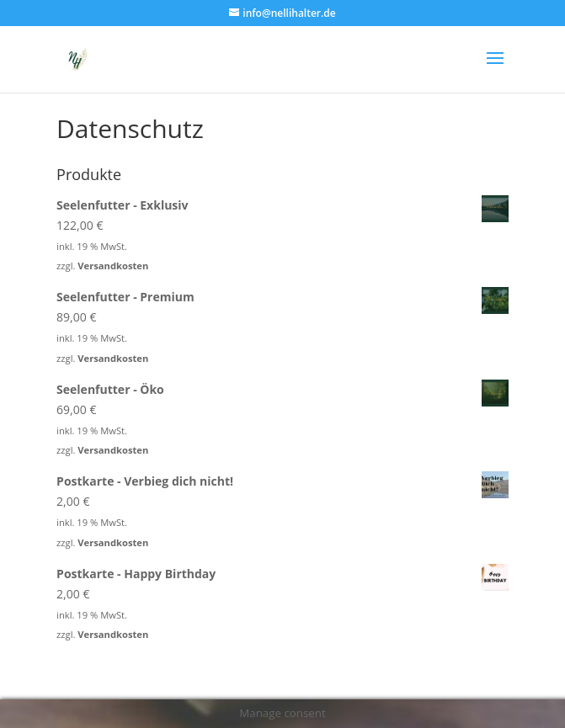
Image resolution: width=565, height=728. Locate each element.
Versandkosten (113, 266)
